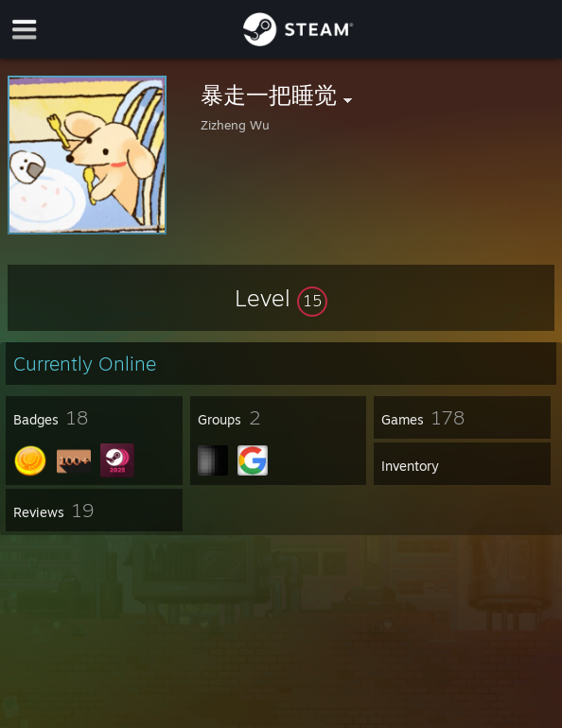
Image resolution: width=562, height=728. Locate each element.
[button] (281, 298)
